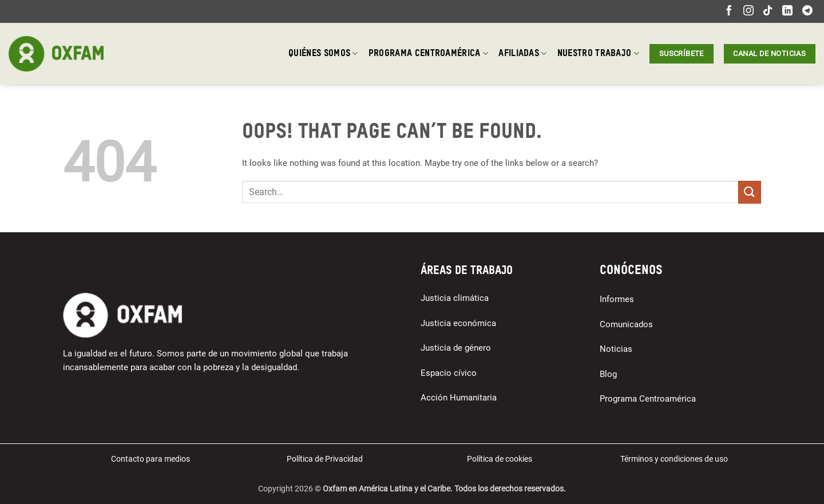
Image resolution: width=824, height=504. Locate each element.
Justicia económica (458, 323)
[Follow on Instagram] (748, 11)
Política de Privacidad (325, 459)
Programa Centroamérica (429, 53)
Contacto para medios (150, 459)
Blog (608, 374)
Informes (617, 299)
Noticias (616, 349)
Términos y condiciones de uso (674, 459)
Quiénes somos (323, 53)
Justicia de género (456, 348)
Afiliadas (522, 53)
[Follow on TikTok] (768, 11)
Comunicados (626, 324)
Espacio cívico (449, 373)
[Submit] (750, 192)
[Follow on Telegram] (807, 11)
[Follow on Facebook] (729, 11)
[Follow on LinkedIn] (787, 11)
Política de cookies (500, 459)
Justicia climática (455, 298)
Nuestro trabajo (598, 53)
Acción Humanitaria (459, 398)
